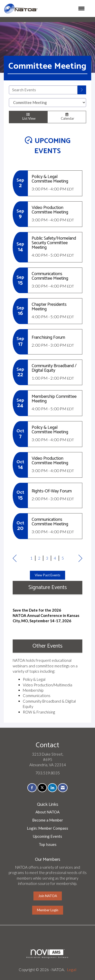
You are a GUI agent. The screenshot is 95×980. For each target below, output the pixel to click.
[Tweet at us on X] (42, 788)
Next (80, 559)
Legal (72, 970)
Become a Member (48, 820)
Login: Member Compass (48, 828)
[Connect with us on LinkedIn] (52, 788)
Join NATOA (48, 896)
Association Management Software (48, 954)
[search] (82, 90)
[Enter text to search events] (43, 90)
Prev (15, 559)
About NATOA (48, 812)
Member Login (48, 910)
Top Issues (48, 844)
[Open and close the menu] (64, 8)
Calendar (67, 117)
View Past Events (48, 575)
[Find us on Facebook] (32, 788)
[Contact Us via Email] (63, 788)
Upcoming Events (48, 836)
